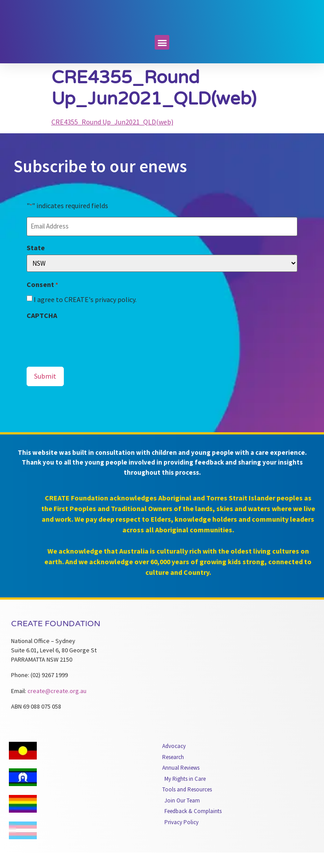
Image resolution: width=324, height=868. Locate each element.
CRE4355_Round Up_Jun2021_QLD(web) (112, 139)
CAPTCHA (42, 331)
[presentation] (94, 356)
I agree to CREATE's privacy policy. (85, 315)
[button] (162, 59)
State (36, 263)
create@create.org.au (57, 706)
